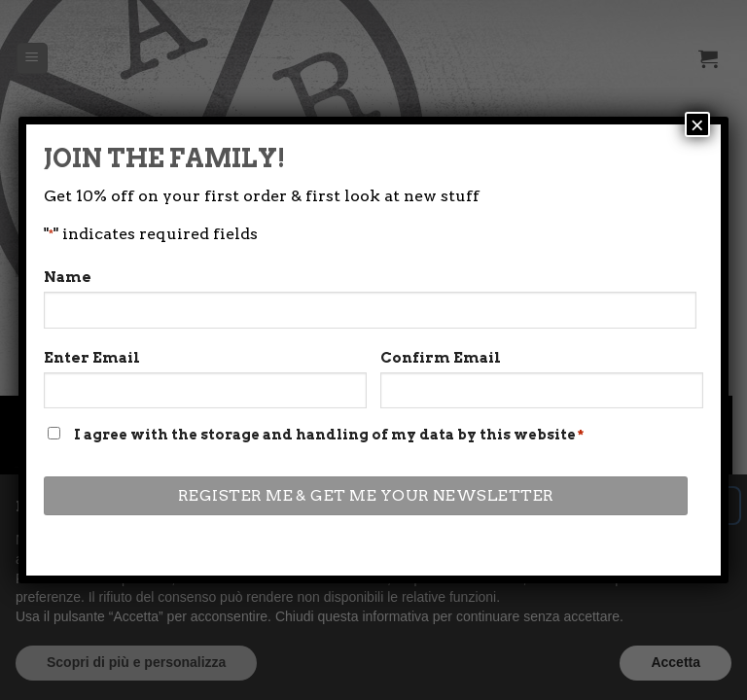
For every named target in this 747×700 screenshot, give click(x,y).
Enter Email (92, 358)
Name (68, 277)
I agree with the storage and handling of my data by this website (329, 435)
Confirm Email (441, 358)
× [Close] (697, 124)
